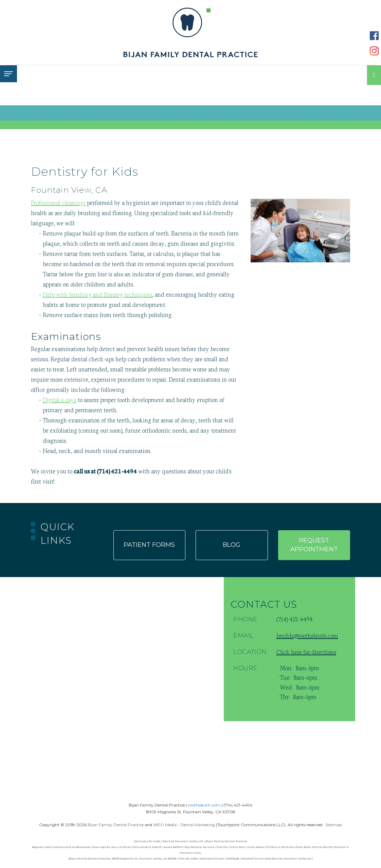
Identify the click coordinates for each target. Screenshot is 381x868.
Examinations (66, 336)
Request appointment (314, 545)
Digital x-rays (60, 399)
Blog (232, 545)
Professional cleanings (58, 202)
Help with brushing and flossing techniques (97, 294)
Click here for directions (306, 652)
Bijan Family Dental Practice (116, 825)
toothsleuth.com (204, 805)
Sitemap (334, 825)
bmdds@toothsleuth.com (307, 635)
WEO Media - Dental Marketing (184, 825)
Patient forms (149, 545)
